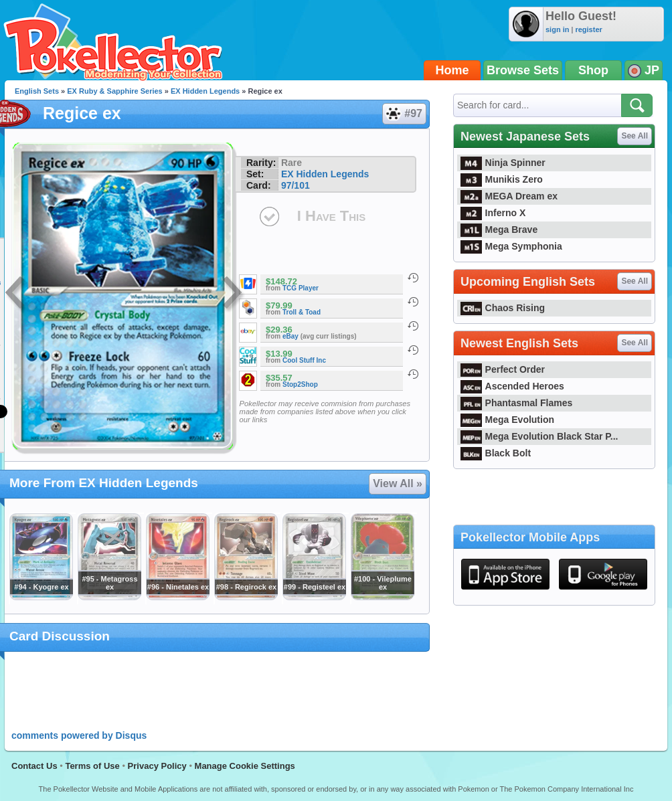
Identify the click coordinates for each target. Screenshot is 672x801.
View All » (398, 483)
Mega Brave (499, 230)
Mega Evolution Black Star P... (539, 436)
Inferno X (493, 213)
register (588, 29)
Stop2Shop (300, 384)
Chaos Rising (503, 308)
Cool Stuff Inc (304, 360)
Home (452, 70)
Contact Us (34, 766)
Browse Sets (523, 70)
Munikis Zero (502, 179)
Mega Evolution (507, 420)
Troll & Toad (302, 312)
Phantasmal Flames (516, 403)
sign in (557, 29)
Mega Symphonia (511, 246)
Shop (593, 70)
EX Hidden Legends (205, 91)
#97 (404, 114)
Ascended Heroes (512, 386)
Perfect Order (503, 369)
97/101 (296, 185)
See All (635, 136)
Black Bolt (496, 453)
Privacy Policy (157, 766)
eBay (290, 336)
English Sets (37, 91)
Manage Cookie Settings (245, 766)
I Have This (331, 216)
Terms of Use (92, 766)
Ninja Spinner (503, 163)
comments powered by (79, 735)
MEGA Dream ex (509, 196)
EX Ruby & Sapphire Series (114, 91)
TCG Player (301, 288)
